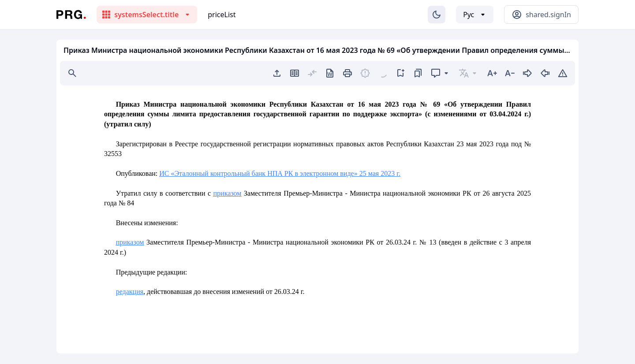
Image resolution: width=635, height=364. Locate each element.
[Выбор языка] (475, 15)
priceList (222, 15)
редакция (130, 292)
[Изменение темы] (437, 15)
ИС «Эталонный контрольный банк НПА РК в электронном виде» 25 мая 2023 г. (280, 173)
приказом (228, 193)
